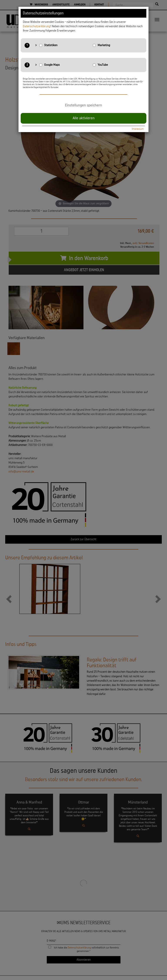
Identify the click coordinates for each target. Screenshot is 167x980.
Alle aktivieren (84, 118)
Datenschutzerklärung (37, 26)
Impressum (138, 129)
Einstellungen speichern (83, 105)
